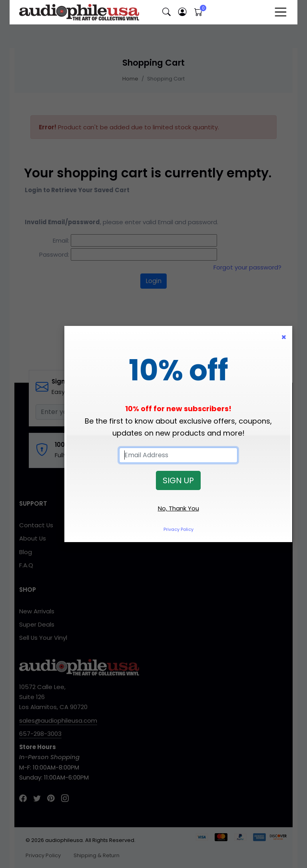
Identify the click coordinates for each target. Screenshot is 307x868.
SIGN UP (178, 480)
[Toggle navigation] (281, 12)
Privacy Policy (178, 529)
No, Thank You (178, 508)
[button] (166, 12)
